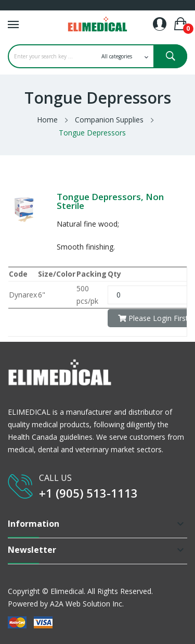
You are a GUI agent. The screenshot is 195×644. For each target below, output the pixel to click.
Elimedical (67, 591)
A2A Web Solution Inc (86, 604)
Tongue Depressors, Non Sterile (110, 201)
